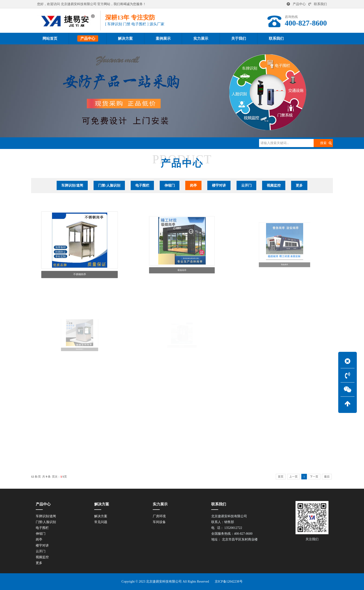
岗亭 (92, 143)
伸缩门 (170, 185)
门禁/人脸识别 (109, 185)
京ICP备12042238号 (229, 582)
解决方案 (101, 516)
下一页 (314, 477)
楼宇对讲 (219, 185)
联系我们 (318, 4)
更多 (299, 185)
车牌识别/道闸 (72, 185)
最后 (327, 477)
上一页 (293, 477)
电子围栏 (142, 185)
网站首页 (57, 143)
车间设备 (159, 522)
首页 (281, 477)
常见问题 (101, 522)
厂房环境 (159, 516)
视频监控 (274, 185)
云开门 (246, 185)
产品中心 (296, 4)
